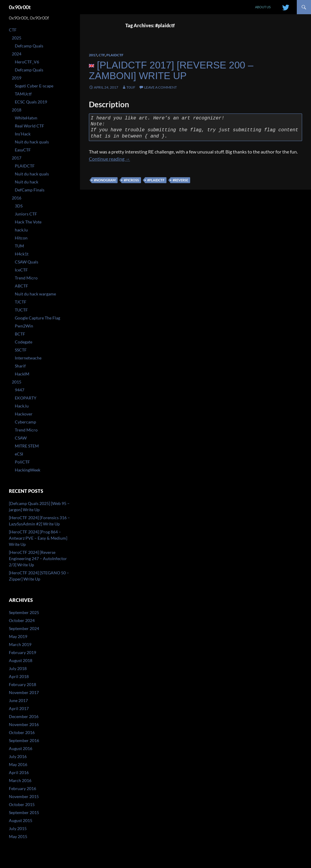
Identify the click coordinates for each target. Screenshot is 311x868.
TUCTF (21, 310)
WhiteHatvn (26, 118)
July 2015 (18, 828)
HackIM (22, 374)
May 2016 (18, 764)
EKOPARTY (26, 398)
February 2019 (23, 652)
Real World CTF (29, 126)
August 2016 (21, 748)
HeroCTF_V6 (27, 62)
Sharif (20, 366)
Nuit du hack (27, 182)
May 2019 (18, 636)
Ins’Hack (23, 134)
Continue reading (109, 159)
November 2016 (24, 724)
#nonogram (105, 180)
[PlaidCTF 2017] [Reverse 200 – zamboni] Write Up (171, 70)
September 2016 (24, 740)
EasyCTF (23, 150)
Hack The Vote (28, 222)
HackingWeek (28, 470)
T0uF (131, 87)
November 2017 (24, 692)
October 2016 (22, 732)
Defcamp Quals (29, 46)
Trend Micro (26, 278)
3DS (19, 206)
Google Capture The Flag (37, 318)
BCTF (20, 334)
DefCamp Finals (30, 190)
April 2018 (19, 676)
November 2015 (24, 796)
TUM (19, 246)
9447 (20, 390)
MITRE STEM (27, 446)
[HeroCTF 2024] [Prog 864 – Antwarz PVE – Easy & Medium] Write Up (38, 538)
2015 (17, 382)
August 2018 (21, 660)
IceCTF (21, 270)
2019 (17, 78)
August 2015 (21, 820)
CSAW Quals (27, 262)
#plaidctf (156, 180)
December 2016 (24, 716)
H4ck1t (22, 254)
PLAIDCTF (115, 55)
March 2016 (20, 780)
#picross (131, 180)
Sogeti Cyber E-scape (34, 86)
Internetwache (28, 358)
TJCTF (21, 302)
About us (263, 7)
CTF (102, 55)
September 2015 (24, 812)
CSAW (21, 438)
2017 (93, 55)
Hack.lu (22, 406)
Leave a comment (161, 87)
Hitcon (21, 238)
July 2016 (18, 756)
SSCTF (21, 350)
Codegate (24, 342)
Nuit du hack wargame (35, 294)
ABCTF (21, 286)
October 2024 (22, 620)
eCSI (19, 454)
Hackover (24, 414)
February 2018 (23, 684)
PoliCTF (22, 462)
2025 (17, 38)
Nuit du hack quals (32, 142)
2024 (17, 54)
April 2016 (19, 772)
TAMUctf (23, 94)
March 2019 (20, 644)
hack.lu (21, 230)
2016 (17, 198)
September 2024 (24, 628)
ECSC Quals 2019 (31, 102)
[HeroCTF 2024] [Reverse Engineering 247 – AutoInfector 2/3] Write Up (38, 558)
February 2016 (23, 788)
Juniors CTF (26, 214)
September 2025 (24, 612)
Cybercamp (25, 422)
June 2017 (18, 700)
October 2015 (22, 804)
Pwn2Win (24, 326)
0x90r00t (20, 7)
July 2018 (18, 668)
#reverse (180, 180)
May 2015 (18, 836)
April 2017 (19, 708)
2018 (17, 110)
